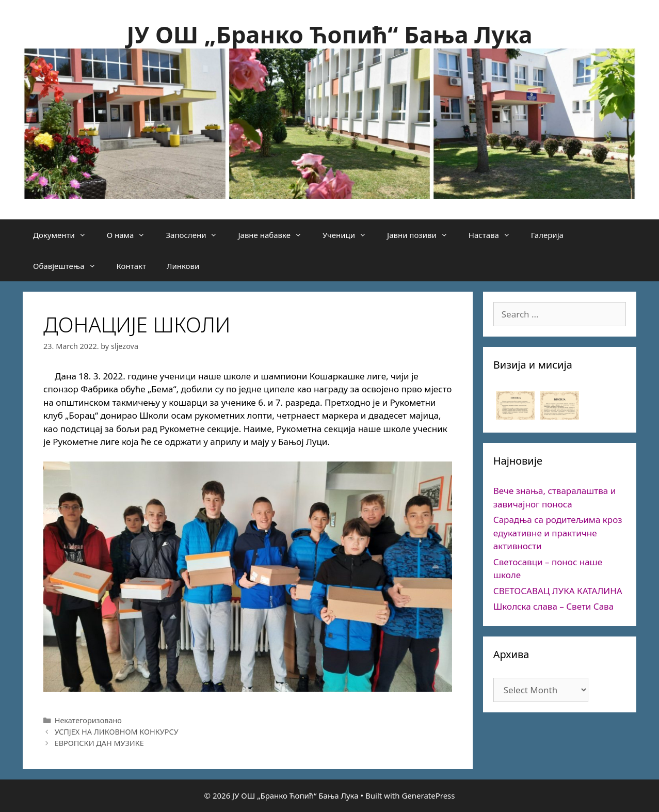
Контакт (131, 266)
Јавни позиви (423, 235)
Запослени (197, 235)
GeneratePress (428, 795)
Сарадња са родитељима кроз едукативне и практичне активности (558, 533)
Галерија (547, 235)
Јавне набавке (275, 235)
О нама (131, 235)
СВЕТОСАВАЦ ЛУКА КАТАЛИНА (558, 591)
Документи (65, 235)
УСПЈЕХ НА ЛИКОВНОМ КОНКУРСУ (117, 732)
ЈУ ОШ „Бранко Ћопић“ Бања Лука (329, 34)
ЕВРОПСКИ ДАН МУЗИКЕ (99, 743)
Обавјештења (70, 266)
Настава (495, 235)
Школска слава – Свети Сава (553, 606)
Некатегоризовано (88, 720)
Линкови (183, 266)
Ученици (350, 235)
